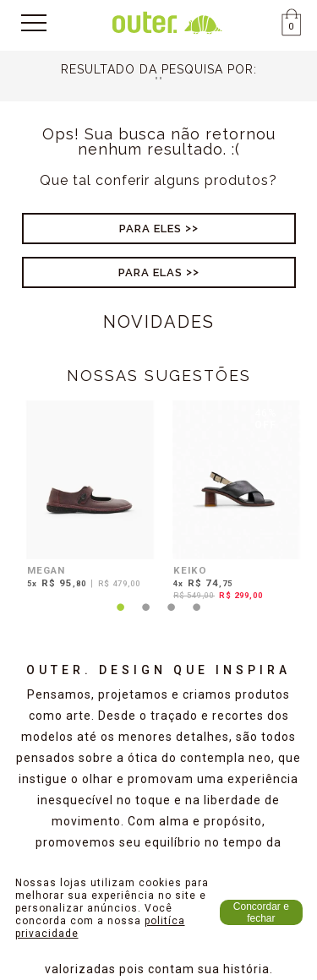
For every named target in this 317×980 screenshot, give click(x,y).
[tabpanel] (86, 497)
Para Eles (150, 229)
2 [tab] (146, 618)
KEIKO (190, 570)
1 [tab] (121, 618)
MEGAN (46, 570)
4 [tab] (197, 618)
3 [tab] (172, 618)
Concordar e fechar (261, 912)
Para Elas (150, 272)
